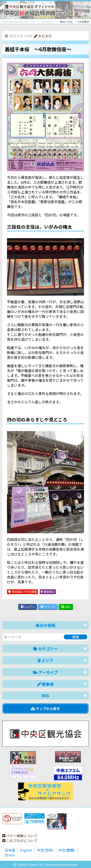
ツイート (48, 607)
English (26, 850)
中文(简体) (45, 850)
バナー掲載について (20, 836)
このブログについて (20, 841)
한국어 (10, 855)
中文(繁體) (67, 850)
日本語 (10, 850)
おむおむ (43, 36)
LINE (66, 607)
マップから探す (45, 709)
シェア (28, 607)
